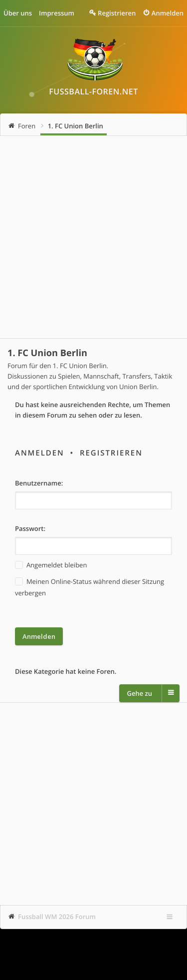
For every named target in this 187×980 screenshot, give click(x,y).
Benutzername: (39, 483)
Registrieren (111, 453)
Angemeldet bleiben (51, 565)
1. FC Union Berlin (76, 126)
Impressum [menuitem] (57, 13)
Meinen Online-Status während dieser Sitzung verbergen (90, 587)
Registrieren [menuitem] (117, 13)
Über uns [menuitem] (18, 13)
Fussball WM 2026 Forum (57, 917)
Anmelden (40, 453)
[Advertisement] (93, 237)
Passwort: (30, 528)
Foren (27, 126)
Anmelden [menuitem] (168, 13)
